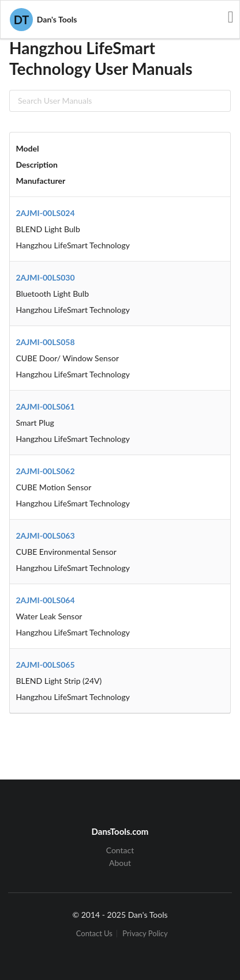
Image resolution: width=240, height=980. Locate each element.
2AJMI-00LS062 (46, 471)
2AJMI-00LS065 (46, 665)
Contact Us (94, 934)
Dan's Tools (43, 20)
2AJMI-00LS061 (46, 406)
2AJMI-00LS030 (46, 277)
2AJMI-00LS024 (46, 213)
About (120, 863)
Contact (120, 850)
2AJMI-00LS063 (46, 536)
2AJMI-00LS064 (46, 600)
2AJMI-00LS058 (46, 342)
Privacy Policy (145, 934)
